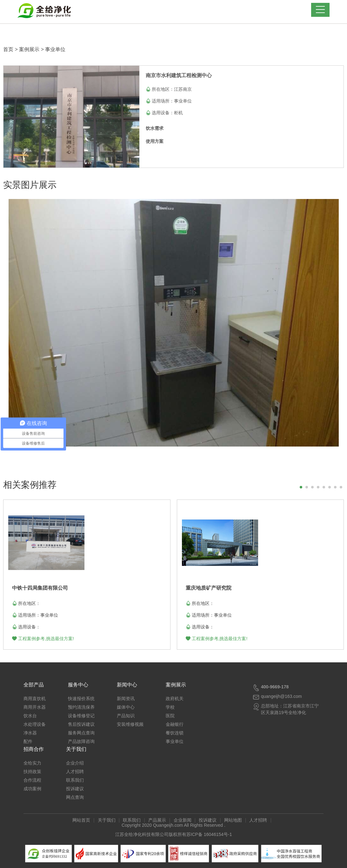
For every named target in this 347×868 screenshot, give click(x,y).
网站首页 (81, 820)
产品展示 (157, 820)
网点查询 (75, 797)
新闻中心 (127, 685)
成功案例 (32, 789)
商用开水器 (35, 707)
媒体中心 (126, 707)
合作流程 (32, 780)
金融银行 (175, 724)
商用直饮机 (35, 699)
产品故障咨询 (81, 741)
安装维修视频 (130, 724)
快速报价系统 (81, 699)
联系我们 (75, 780)
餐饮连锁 (175, 733)
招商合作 (34, 749)
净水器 (30, 733)
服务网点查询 (81, 733)
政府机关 (175, 699)
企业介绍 (75, 763)
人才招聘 (75, 772)
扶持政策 (32, 772)
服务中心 (78, 685)
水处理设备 (35, 724)
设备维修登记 (81, 716)
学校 (170, 707)
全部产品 (34, 685)
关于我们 (76, 749)
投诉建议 (75, 789)
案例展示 (29, 49)
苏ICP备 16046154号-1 (209, 834)
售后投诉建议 (81, 724)
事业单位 (55, 49)
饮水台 (30, 716)
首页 (8, 49)
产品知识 (126, 716)
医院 (170, 716)
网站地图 (233, 820)
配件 (28, 741)
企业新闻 (183, 820)
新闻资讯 (126, 699)
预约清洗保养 (81, 707)
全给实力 (32, 763)
